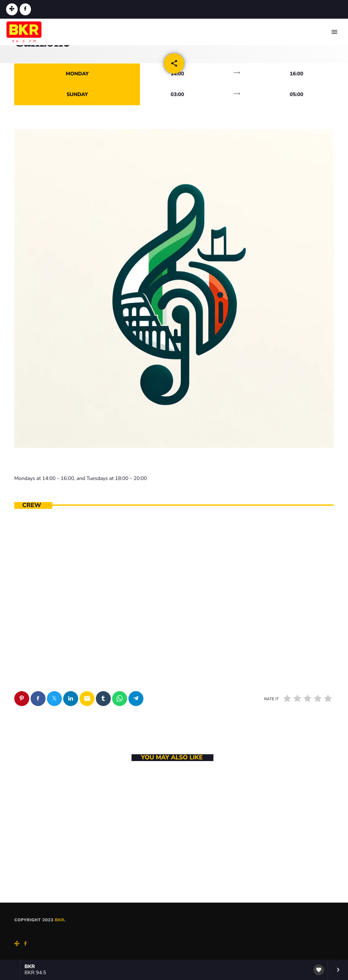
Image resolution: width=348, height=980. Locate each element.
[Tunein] (12, 9)
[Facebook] (25, 9)
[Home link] (24, 32)
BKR (59, 920)
